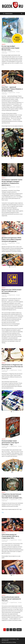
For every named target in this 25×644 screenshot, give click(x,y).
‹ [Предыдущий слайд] (4, 143)
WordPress (9, 642)
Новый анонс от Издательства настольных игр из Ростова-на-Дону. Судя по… (12, 366)
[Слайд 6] (16, 267)
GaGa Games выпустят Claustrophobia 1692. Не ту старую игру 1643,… (10, 536)
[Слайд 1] (11, 158)
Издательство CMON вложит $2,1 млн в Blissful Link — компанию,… (12, 291)
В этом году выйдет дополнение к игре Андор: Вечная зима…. (11, 48)
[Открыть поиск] (22, 14)
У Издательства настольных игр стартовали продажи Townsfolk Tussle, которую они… (12, 496)
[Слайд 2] (13, 158)
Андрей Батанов (12, 52)
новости (3, 44)
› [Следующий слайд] (21, 143)
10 (14, 630)
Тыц (3, 512)
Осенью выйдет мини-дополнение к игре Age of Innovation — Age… (10, 443)
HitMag (14, 642)
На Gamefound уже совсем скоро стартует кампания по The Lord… (11, 599)
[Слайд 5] (14, 267)
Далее (19, 630)
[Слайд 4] (13, 267)
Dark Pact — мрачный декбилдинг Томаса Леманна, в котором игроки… (12, 89)
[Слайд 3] (14, 158)
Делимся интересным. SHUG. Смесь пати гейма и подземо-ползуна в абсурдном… (12, 239)
